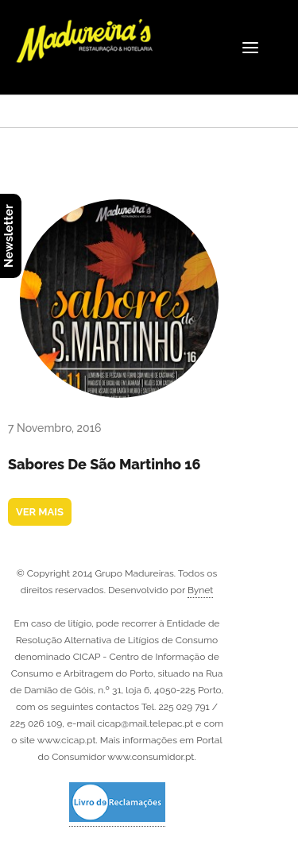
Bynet (200, 590)
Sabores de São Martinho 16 (104, 464)
